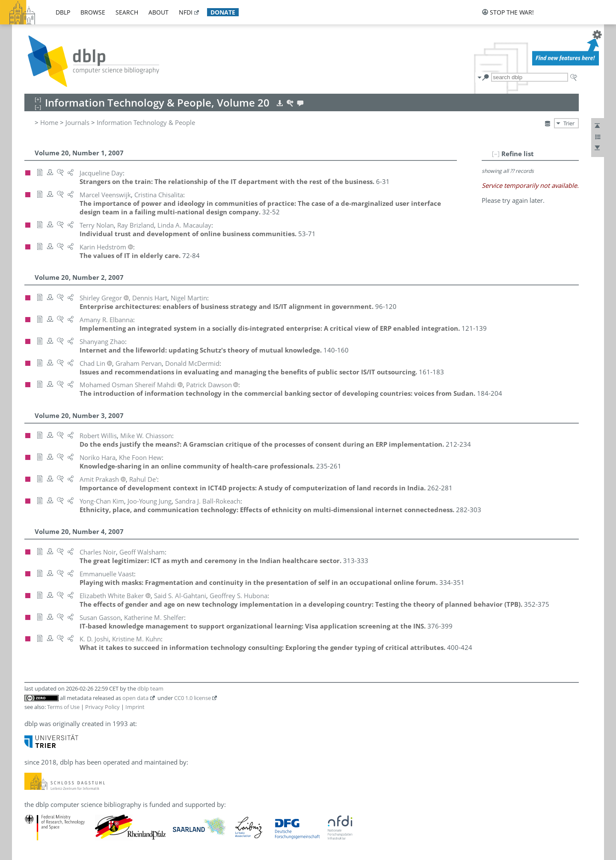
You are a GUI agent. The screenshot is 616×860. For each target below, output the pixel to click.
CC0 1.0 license (192, 698)
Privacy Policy (102, 707)
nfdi (186, 12)
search (127, 12)
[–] (496, 154)
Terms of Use (63, 707)
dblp (63, 12)
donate (223, 12)
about (158, 12)
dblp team (150, 688)
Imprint (135, 707)
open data (135, 698)
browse (93, 12)
